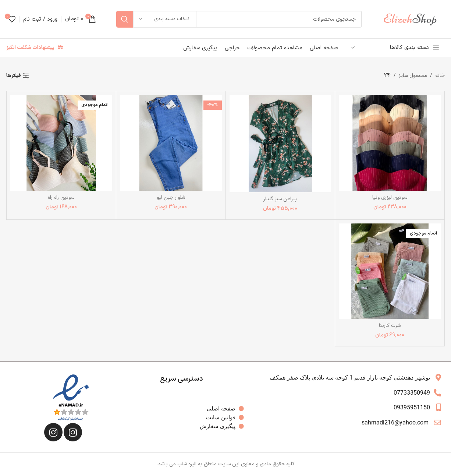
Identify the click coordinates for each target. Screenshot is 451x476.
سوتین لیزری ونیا (390, 198)
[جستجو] (239, 19)
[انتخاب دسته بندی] (165, 19)
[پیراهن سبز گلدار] (280, 143)
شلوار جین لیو (171, 198)
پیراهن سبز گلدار (280, 199)
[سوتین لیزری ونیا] (390, 143)
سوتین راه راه (61, 198)
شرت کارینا (390, 326)
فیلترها (14, 76)
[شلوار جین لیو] (171, 143)
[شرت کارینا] (390, 271)
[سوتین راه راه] (61, 143)
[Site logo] (413, 19)
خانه (440, 76)
